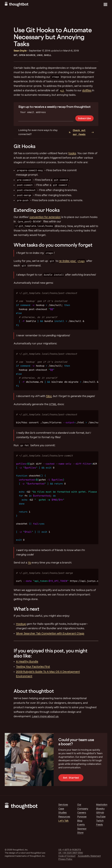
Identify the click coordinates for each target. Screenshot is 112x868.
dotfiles (87, 91)
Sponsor (82, 829)
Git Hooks (25, 146)
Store (80, 833)
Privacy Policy (65, 859)
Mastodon (102, 805)
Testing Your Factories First (33, 667)
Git (16, 55)
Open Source (27, 55)
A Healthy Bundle (27, 662)
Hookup (21, 624)
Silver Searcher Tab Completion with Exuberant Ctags (50, 634)
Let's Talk (63, 821)
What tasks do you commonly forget (53, 245)
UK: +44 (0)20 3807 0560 (71, 853)
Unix (40, 55)
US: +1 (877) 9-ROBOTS (70, 850)
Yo (29, 563)
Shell (48, 55)
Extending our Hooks (37, 210)
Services (63, 805)
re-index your (72, 261)
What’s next (26, 609)
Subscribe (84, 118)
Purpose (82, 817)
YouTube (101, 817)
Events (81, 825)
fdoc (49, 396)
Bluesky (100, 809)
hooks (72, 153)
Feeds (99, 825)
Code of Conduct (67, 856)
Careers (82, 813)
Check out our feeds (77, 132)
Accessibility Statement (89, 856)
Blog (80, 821)
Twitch (100, 821)
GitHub (100, 813)
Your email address (33, 112)
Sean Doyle (20, 51)
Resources (64, 817)
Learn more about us (45, 717)
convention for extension (45, 217)
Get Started (71, 778)
